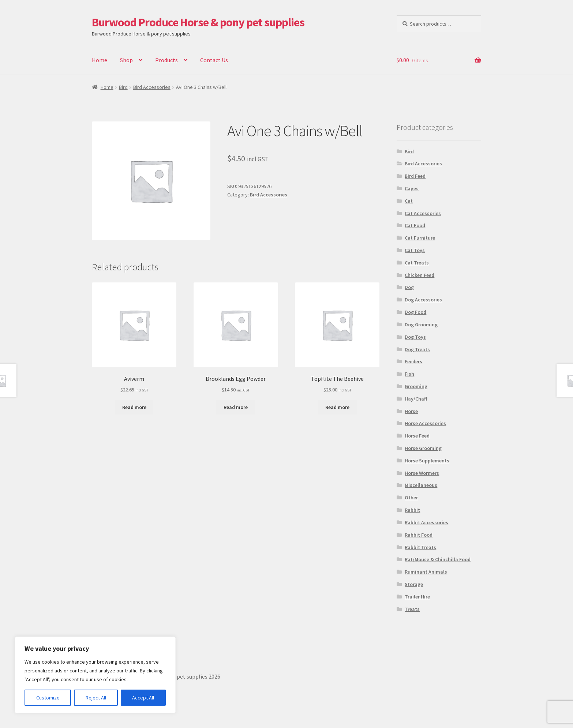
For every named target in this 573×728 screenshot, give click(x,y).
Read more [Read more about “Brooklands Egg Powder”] (236, 407)
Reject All (96, 698)
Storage (414, 584)
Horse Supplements (427, 461)
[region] (95, 675)
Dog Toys (415, 337)
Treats (412, 609)
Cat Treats (417, 263)
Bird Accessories (152, 87)
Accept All (143, 698)
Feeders (413, 361)
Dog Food (415, 312)
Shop (126, 60)
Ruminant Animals (426, 572)
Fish (409, 374)
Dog (409, 287)
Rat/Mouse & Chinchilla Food (438, 559)
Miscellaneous (421, 485)
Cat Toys (415, 250)
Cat (409, 201)
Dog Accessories (423, 300)
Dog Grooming (421, 324)
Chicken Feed (420, 275)
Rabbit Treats (420, 547)
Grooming (416, 386)
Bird (123, 87)
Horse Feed (417, 436)
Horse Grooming (423, 448)
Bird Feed (415, 176)
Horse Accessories (425, 423)
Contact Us (214, 60)
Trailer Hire (417, 597)
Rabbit (412, 510)
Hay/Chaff (416, 399)
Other (411, 498)
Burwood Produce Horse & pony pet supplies (198, 22)
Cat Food (415, 225)
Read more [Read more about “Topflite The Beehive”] (337, 407)
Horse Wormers (422, 473)
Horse (411, 411)
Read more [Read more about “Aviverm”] (134, 407)
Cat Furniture (420, 238)
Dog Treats (417, 349)
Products (166, 60)
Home (100, 60)
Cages (412, 188)
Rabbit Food (419, 535)
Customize (48, 698)
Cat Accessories (423, 213)
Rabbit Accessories (426, 522)
